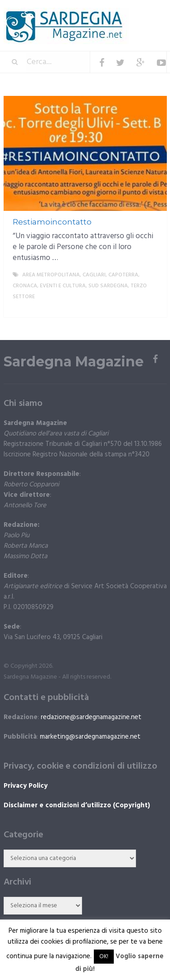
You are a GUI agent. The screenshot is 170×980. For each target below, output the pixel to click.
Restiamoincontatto (52, 222)
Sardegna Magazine (74, 362)
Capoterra (123, 275)
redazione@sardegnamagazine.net (91, 717)
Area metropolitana (51, 275)
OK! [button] (104, 957)
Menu (139, 13)
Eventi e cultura (63, 286)
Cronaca (25, 286)
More (152, 308)
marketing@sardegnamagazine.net (90, 737)
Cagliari (94, 275)
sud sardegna (108, 286)
